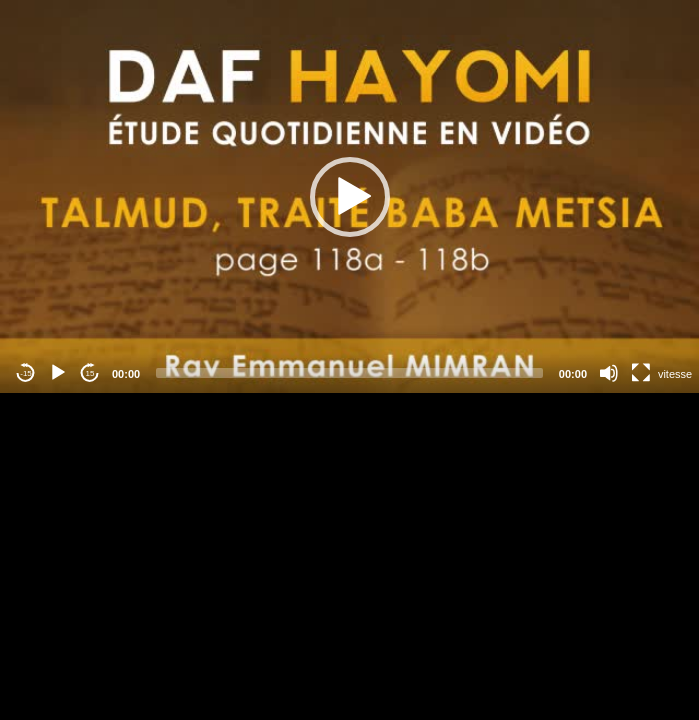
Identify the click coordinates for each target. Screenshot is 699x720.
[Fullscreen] (641, 373)
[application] (349, 196)
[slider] (349, 373)
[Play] (58, 373)
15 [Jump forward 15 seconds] (90, 373)
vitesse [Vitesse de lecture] (675, 374)
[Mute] (609, 373)
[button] (350, 197)
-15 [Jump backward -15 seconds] (26, 373)
